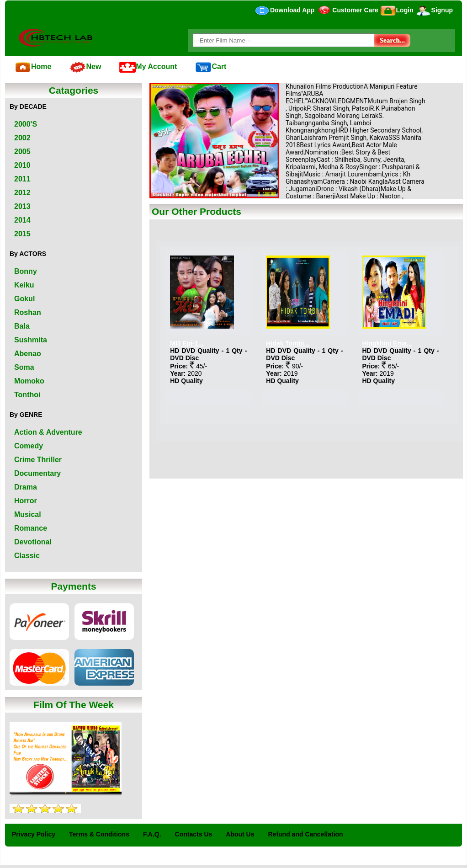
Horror (26, 501)
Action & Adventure (48, 432)
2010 (22, 165)
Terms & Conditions (99, 834)
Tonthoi (27, 395)
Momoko (29, 381)
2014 (22, 220)
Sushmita (31, 340)
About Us (240, 834)
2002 (22, 138)
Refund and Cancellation (306, 834)
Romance (31, 528)
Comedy (29, 446)
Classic (27, 556)
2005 (22, 152)
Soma (24, 367)
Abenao (28, 354)
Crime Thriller (38, 460)
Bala (22, 326)
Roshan (28, 312)
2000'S (26, 124)
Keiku (24, 285)
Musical (28, 514)
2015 (22, 234)
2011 (22, 179)
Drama (26, 487)
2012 (22, 193)
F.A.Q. (152, 834)
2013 (22, 206)
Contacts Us (194, 834)
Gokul (24, 299)
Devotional (33, 542)
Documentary (37, 473)
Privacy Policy (34, 834)
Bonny (26, 271)
